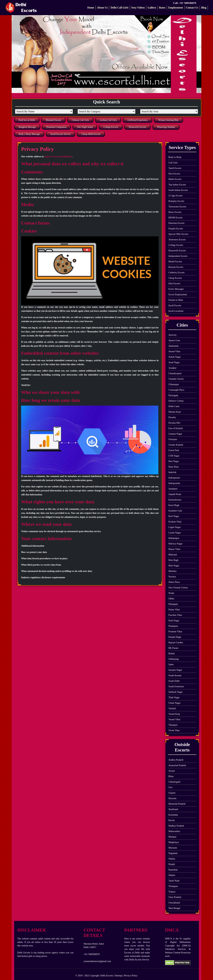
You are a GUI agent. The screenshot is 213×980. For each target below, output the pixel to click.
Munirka (172, 571)
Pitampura (173, 626)
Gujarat (172, 793)
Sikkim (172, 875)
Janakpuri (173, 489)
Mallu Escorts (175, 179)
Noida (171, 593)
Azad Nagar (174, 362)
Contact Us (192, 8)
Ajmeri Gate (174, 340)
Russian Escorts (176, 267)
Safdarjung (173, 659)
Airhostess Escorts (177, 240)
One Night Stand (85, 127)
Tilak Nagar (174, 697)
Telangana (173, 886)
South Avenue (175, 675)
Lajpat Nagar (174, 527)
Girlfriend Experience (137, 120)
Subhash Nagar (175, 692)
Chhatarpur (174, 384)
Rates (162, 8)
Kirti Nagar (174, 516)
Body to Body (175, 157)
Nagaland (173, 853)
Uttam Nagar (174, 703)
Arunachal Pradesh (177, 765)
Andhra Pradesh (176, 760)
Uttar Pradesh (175, 897)
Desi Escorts (174, 174)
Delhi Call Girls (119, 8)
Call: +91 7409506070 (185, 3)
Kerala (171, 820)
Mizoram (173, 848)
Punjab (172, 864)
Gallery (152, 8)
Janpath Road (175, 494)
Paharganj (173, 604)
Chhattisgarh (174, 782)
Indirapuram (174, 478)
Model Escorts (175, 262)
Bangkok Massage (27, 127)
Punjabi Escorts (176, 229)
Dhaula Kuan (175, 412)
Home (91, 8)
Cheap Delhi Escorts (91, 134)
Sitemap (118, 976)
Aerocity (172, 335)
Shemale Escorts (53, 120)
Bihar (171, 776)
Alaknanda (173, 346)
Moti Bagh (173, 560)
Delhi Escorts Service (139, 960)
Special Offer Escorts (178, 234)
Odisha (172, 859)
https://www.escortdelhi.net (58, 157)
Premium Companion (56, 127)
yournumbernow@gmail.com (97, 961)
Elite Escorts (174, 284)
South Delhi (174, 681)
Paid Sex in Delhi (27, 120)
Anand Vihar (174, 351)
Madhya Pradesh (176, 826)
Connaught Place (176, 390)
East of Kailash (176, 428)
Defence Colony (176, 401)
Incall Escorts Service (61, 134)
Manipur (172, 837)
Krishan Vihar (175, 522)
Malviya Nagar (175, 544)
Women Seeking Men (168, 120)
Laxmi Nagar (175, 533)
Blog (204, 8)
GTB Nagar (174, 456)
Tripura (172, 892)
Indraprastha (174, 483)
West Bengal (174, 908)
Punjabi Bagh (175, 637)
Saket (171, 665)
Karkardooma (175, 500)
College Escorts (111, 127)
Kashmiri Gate (175, 511)
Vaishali (172, 708)
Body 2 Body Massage (29, 134)
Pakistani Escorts (176, 223)
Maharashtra (174, 831)
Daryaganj (173, 395)
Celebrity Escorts (176, 273)
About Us (102, 8)
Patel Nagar (174, 621)
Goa (170, 787)
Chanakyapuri (175, 373)
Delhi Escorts (107, 976)
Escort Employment (178, 295)
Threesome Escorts (177, 207)
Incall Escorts (175, 306)
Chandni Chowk (176, 379)
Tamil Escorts (175, 168)
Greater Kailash (176, 445)
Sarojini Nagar (175, 670)
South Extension (176, 686)
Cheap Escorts (175, 278)
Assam (172, 771)
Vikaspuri (173, 725)
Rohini (172, 654)
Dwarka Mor (174, 423)
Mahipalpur (174, 538)
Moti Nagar (174, 566)
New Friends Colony (178, 588)
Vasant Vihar (174, 719)
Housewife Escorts (138, 127)
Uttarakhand (174, 903)
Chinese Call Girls (80, 120)
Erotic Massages (176, 289)
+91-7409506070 (92, 954)
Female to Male (176, 300)
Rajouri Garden (176, 643)
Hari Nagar (174, 461)
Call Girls (173, 163)
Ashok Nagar (175, 357)
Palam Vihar (174, 610)
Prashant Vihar (175, 632)
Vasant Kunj (174, 714)
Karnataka (173, 815)
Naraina (172, 577)
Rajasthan (173, 870)
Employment (176, 8)
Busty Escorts (175, 212)
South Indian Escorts (178, 190)
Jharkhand (173, 809)
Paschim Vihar (175, 615)
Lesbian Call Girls (108, 120)
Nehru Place (174, 582)
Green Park (174, 450)
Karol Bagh (174, 505)
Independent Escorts (178, 256)
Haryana (172, 798)
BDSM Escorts (175, 218)
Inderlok (172, 472)
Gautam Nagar (175, 434)
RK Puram (173, 648)
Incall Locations (176, 311)
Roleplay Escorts (176, 201)
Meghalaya (174, 842)
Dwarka (172, 417)
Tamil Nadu (174, 881)
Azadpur (172, 368)
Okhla (171, 599)
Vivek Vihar (174, 730)
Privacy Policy (131, 976)
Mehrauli (173, 555)
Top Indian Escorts (177, 185)
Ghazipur (173, 439)
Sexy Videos (138, 8)
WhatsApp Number (166, 127)
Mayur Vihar (174, 549)
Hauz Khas (174, 467)
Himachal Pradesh (177, 804)
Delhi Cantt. (174, 406)
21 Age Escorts (175, 196)
